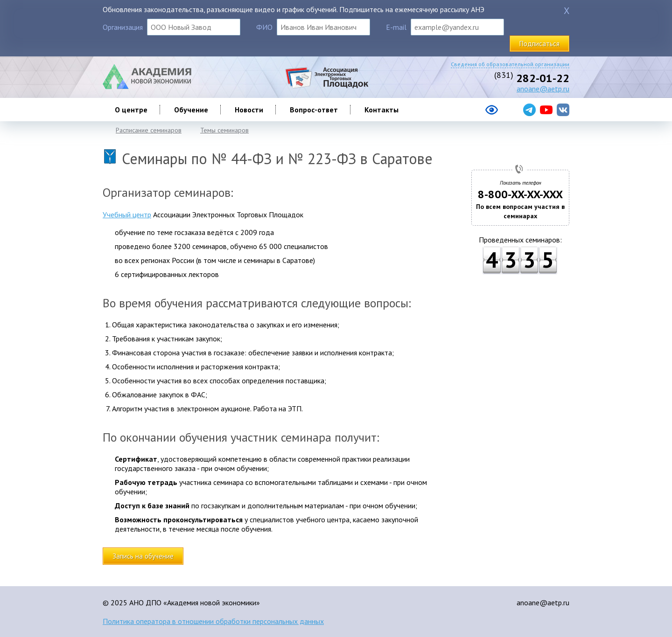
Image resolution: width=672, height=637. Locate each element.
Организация (123, 27)
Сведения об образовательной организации (510, 64)
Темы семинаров (224, 130)
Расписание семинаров (149, 130)
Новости (249, 110)
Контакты (381, 110)
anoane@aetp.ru (543, 89)
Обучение (191, 110)
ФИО (264, 27)
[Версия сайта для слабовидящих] (454, 113)
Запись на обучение (143, 556)
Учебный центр (127, 215)
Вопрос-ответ (314, 110)
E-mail (396, 27)
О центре (131, 110)
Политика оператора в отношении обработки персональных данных (213, 621)
